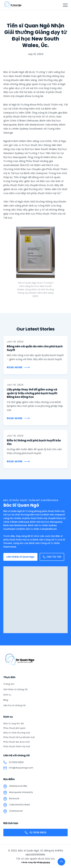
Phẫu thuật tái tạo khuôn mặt (19, 737)
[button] (65, 5)
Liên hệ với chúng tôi (14, 705)
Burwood (14, 799)
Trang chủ (9, 684)
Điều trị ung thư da (14, 724)
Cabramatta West (20, 805)
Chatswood (16, 811)
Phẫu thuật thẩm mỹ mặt (17, 747)
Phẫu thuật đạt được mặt (17, 742)
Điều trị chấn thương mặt (17, 733)
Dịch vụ (7, 695)
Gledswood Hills (18, 786)
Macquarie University (21, 792)
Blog (6, 700)
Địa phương (45, 862)
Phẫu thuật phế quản (14, 728)
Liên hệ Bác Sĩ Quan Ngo (20, 557)
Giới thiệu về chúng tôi (15, 689)
